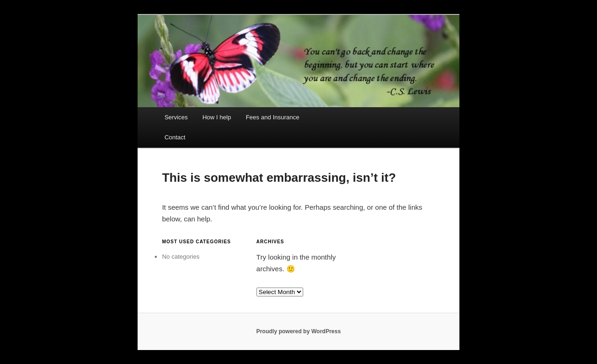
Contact (175, 137)
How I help (217, 117)
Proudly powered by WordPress (298, 331)
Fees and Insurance (273, 117)
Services (176, 117)
